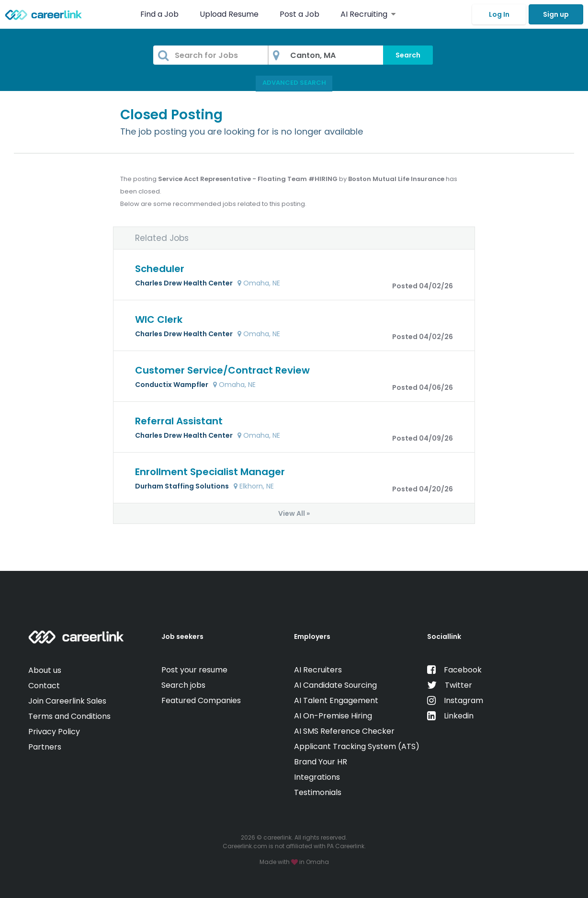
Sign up (556, 14)
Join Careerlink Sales (67, 701)
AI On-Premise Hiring (333, 716)
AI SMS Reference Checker (344, 731)
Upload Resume (229, 14)
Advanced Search (294, 83)
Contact (44, 686)
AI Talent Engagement (336, 700)
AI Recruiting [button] (368, 14)
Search (408, 55)
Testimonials (318, 792)
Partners (45, 747)
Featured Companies (201, 700)
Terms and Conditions (69, 716)
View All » (294, 513)
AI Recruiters (318, 670)
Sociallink (444, 637)
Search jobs (183, 685)
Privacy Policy (54, 732)
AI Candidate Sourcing (335, 685)
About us (45, 670)
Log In (499, 14)
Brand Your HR (321, 762)
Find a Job (160, 14)
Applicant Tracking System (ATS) (357, 746)
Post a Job (300, 14)
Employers (312, 637)
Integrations (317, 777)
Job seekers (182, 637)
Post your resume (194, 670)
